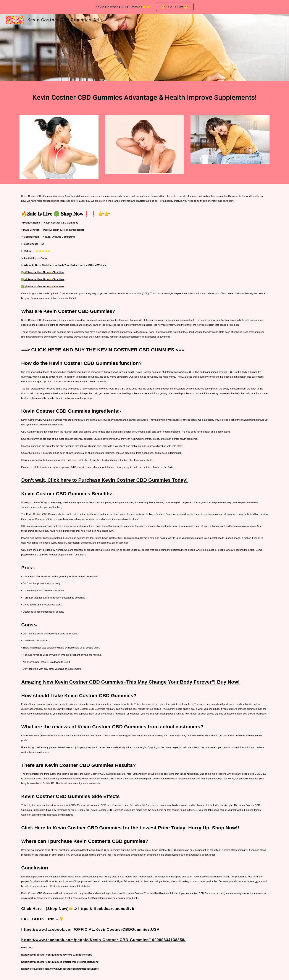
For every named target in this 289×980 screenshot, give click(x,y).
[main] (144, 95)
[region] (144, 7)
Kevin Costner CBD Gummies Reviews (42, 196)
